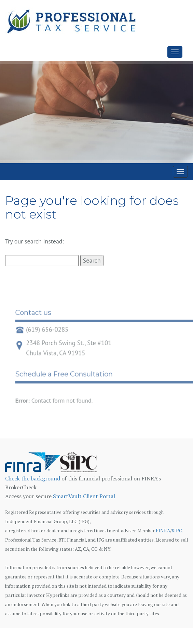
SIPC (177, 531)
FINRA (163, 531)
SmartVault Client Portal (84, 496)
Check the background (33, 478)
